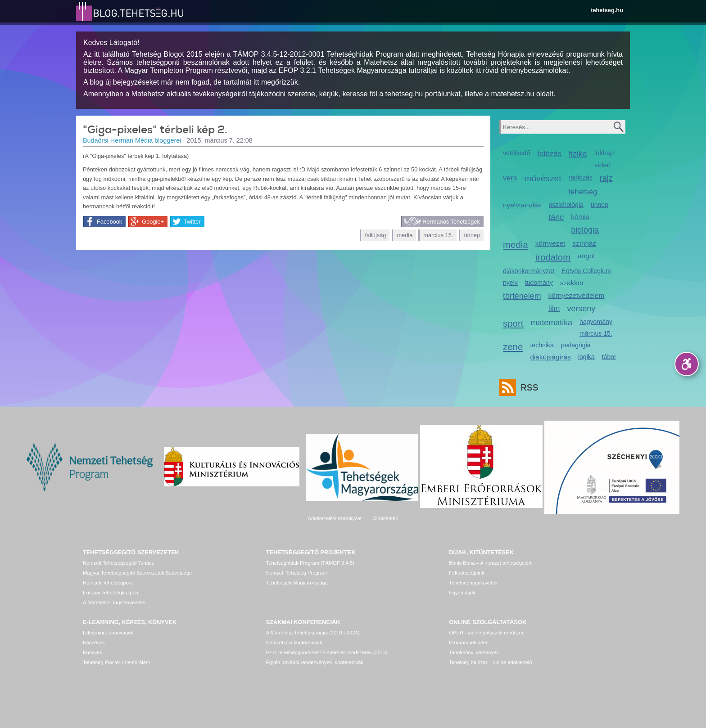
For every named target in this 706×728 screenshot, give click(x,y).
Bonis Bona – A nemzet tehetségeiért (490, 563)
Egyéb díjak (462, 593)
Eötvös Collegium (586, 271)
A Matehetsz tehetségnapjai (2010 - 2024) (313, 633)
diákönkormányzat (529, 271)
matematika (552, 323)
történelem (522, 296)
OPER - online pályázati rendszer (486, 633)
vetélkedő (516, 153)
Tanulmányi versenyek (474, 652)
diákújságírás (550, 357)
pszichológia (566, 205)
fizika (578, 154)
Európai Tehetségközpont (111, 593)
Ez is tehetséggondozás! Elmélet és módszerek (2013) (327, 652)
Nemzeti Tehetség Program (296, 573)
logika (586, 357)
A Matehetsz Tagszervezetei (114, 602)
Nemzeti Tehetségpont (108, 583)
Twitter (192, 222)
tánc (556, 217)
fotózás (549, 154)
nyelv (510, 283)
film (554, 308)
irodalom (553, 257)
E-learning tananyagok (108, 633)
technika (542, 345)
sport (513, 323)
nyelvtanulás (522, 205)
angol (586, 256)
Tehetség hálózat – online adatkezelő (490, 662)
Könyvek (93, 652)
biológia (585, 230)
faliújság (375, 235)
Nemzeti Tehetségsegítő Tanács (118, 563)
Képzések (94, 643)
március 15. (438, 235)
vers (510, 178)
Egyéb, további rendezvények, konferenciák (315, 662)
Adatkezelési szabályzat (334, 518)
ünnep (472, 235)
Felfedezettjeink (466, 573)
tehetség (583, 192)
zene (513, 347)
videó (603, 165)
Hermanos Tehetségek (451, 222)
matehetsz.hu (512, 94)
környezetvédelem (577, 295)
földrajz (604, 153)
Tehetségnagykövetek (473, 583)
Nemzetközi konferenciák (294, 643)
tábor (609, 357)
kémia (580, 217)
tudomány (539, 283)
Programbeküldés (469, 643)
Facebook (109, 222)
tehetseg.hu (607, 10)
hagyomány (596, 322)
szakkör (572, 283)
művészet (543, 178)
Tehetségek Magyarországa (297, 583)
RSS (527, 388)
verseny (581, 309)
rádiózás (581, 177)
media (405, 235)
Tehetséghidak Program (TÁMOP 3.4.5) (310, 563)
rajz (606, 178)
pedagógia (576, 345)
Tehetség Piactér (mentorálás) (116, 662)
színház (584, 243)
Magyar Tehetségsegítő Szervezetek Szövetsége (137, 573)
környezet (550, 243)
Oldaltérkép (385, 518)
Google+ (153, 222)
